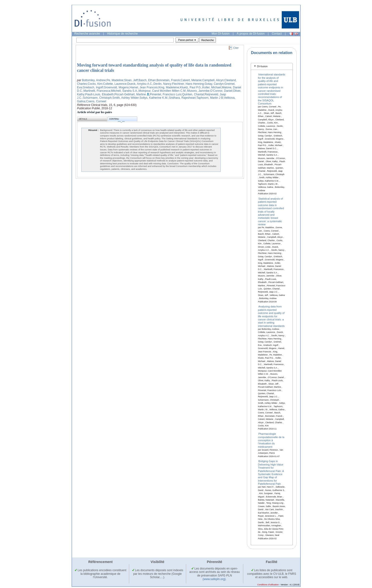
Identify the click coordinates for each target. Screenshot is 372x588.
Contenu (117, 120)
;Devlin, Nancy (162, 84)
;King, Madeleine (168, 87)
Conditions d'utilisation (268, 585)
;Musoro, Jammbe (198, 91)
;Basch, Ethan (147, 80)
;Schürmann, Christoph (97, 98)
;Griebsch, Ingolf (92, 87)
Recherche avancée (87, 34)
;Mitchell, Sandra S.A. (124, 91)
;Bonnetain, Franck (168, 80)
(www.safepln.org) (214, 579)
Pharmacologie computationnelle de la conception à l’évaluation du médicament (271, 440)
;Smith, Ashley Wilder (125, 98)
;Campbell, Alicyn (213, 80)
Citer (236, 48)
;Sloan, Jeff (131, 80)
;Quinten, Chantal (192, 94)
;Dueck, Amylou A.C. (140, 84)
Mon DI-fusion (221, 34)
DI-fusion (262, 66)
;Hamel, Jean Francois (143, 87)
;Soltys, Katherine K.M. (153, 98)
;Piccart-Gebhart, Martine (130, 94)
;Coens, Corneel (96, 101)
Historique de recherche (122, 34)
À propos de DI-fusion (251, 34)
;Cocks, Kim (95, 84)
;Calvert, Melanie (191, 80)
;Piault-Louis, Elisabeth (99, 94)
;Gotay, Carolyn (214, 84)
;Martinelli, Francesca (97, 91)
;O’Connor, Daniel (221, 91)
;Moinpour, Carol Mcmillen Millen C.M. (162, 91)
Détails (83, 119)
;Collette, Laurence (114, 84)
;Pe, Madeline (114, 80)
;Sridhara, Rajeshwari (182, 98)
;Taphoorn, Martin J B (209, 98)
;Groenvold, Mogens (116, 87)
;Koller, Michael (211, 87)
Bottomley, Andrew (94, 80)
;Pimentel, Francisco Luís (165, 94)
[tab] (272, 66)
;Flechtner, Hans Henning (187, 84)
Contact (277, 34)
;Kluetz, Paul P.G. (190, 87)
